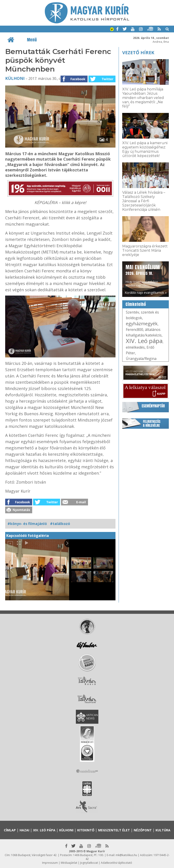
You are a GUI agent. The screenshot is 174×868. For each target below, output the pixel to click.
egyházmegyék (142, 324)
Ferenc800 (134, 330)
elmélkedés (135, 347)
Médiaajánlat (69, 863)
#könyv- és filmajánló (27, 524)
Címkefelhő (136, 304)
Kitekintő (86, 830)
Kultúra (163, 830)
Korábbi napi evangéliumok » (146, 293)
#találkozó (60, 524)
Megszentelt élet (114, 830)
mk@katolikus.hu (126, 855)
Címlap (10, 830)
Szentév (132, 312)
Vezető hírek (138, 53)
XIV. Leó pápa (144, 341)
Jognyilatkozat (89, 863)
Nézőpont (143, 830)
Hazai (24, 830)
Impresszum (50, 863)
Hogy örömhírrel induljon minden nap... (143, 276)
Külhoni (15, 78)
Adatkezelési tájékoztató (116, 863)
